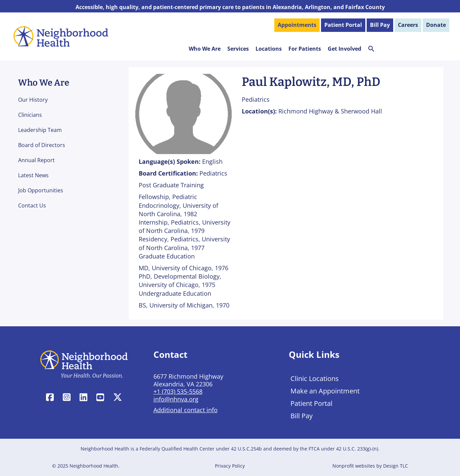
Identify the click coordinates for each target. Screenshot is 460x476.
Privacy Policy (230, 466)
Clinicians (30, 115)
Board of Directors (42, 145)
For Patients (305, 49)
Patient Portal (311, 403)
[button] (371, 50)
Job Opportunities (41, 190)
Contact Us (32, 205)
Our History (33, 100)
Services (238, 49)
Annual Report (36, 160)
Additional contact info (186, 410)
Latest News (33, 175)
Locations (269, 49)
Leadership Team (40, 130)
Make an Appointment (325, 391)
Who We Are (205, 49)
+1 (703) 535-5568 (178, 391)
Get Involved (344, 49)
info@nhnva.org (176, 399)
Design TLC (396, 466)
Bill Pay (302, 416)
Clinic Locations (315, 378)
